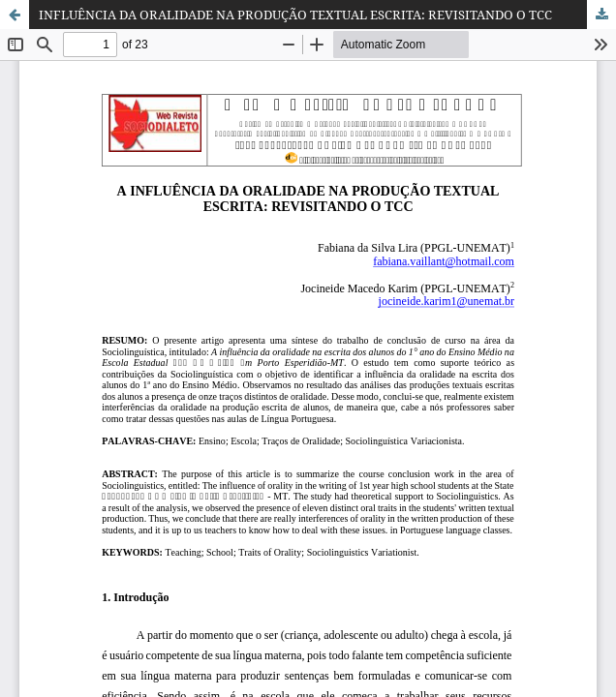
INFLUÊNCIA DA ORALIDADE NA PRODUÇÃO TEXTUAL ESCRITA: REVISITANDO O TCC (295, 15)
